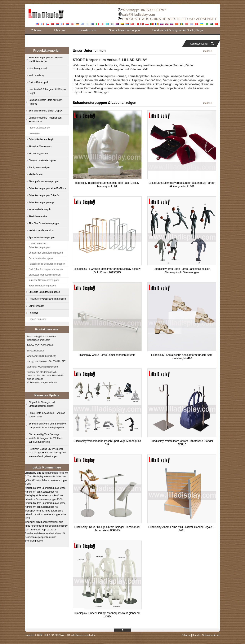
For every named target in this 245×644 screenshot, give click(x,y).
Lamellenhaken (36, 306)
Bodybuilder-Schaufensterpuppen (46, 253)
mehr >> (208, 51)
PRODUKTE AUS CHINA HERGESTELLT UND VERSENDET (169, 19)
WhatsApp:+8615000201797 (144, 10)
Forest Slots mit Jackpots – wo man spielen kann (47, 415)
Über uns (60, 30)
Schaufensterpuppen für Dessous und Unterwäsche (46, 59)
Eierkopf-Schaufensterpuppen (44, 181)
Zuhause (36, 30)
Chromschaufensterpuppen (43, 160)
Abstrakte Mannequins (40, 146)
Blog (34, 37)
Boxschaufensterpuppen (41, 258)
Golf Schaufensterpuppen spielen (46, 269)
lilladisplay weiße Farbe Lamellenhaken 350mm (107, 355)
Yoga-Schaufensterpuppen (42, 286)
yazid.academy (36, 75)
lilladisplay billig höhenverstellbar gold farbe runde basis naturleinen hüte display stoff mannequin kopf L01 (46, 526)
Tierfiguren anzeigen (39, 168)
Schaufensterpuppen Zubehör (44, 195)
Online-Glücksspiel (38, 82)
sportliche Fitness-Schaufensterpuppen (39, 246)
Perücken (34, 313)
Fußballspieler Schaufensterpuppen (47, 264)
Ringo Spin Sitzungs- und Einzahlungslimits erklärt (42, 404)
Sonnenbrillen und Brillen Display (46, 111)
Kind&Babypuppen (38, 154)
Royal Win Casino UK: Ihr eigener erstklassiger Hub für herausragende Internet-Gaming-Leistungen (47, 453)
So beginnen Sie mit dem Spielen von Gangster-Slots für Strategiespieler (48, 426)
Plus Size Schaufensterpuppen (44, 223)
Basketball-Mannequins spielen (45, 275)
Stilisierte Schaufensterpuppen (44, 292)
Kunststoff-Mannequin (40, 209)
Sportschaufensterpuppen (124, 30)
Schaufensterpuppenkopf (41, 202)
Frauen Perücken (38, 319)
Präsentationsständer (40, 128)
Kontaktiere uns (87, 30)
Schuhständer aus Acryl (41, 139)
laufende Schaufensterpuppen (44, 280)
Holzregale (34, 133)
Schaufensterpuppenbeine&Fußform (47, 188)
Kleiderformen (36, 174)
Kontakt (196, 635)
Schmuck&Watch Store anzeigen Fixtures (45, 102)
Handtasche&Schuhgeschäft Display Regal (178, 30)
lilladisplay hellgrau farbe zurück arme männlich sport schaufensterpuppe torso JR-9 (45, 514)
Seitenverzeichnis (211, 635)
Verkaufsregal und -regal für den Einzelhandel (45, 120)
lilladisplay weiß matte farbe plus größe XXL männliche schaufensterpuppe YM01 (46, 480)
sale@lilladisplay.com (139, 15)
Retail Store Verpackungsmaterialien (47, 299)
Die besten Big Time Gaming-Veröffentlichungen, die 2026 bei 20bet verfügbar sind (45, 438)
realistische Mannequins (41, 230)
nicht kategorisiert (38, 68)
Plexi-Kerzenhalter (38, 216)
